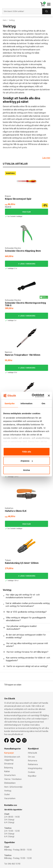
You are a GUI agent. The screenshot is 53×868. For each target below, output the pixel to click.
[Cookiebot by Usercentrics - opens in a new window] (33, 396)
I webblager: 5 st (11, 320)
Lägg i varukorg (26, 264)
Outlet (7, 794)
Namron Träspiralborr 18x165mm (23, 355)
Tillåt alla (27, 452)
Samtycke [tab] (10, 403)
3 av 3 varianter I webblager (14, 216)
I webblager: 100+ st (12, 477)
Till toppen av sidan (13, 685)
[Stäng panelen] (49, 396)
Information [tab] (27, 403)
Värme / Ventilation (13, 779)
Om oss (31, 757)
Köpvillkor (32, 776)
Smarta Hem (10, 775)
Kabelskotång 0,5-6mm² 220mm (22, 563)
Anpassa (27, 461)
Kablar (7, 771)
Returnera (33, 761)
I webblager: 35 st (11, 372)
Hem (5, 20)
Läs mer (46, 158)
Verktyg (8, 791)
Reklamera (33, 764)
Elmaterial (9, 764)
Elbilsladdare (10, 783)
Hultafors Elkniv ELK (16, 511)
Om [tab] (43, 403)
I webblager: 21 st (11, 268)
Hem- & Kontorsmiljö (13, 787)
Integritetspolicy (35, 768)
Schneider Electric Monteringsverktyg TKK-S (25, 304)
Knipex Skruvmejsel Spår (18, 199)
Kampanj (10, 173)
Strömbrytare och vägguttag (12, 758)
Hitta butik (33, 753)
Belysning (9, 768)
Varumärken (10, 798)
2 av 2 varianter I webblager (14, 529)
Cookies (32, 772)
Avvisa (27, 470)
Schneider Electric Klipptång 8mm (23, 251)
